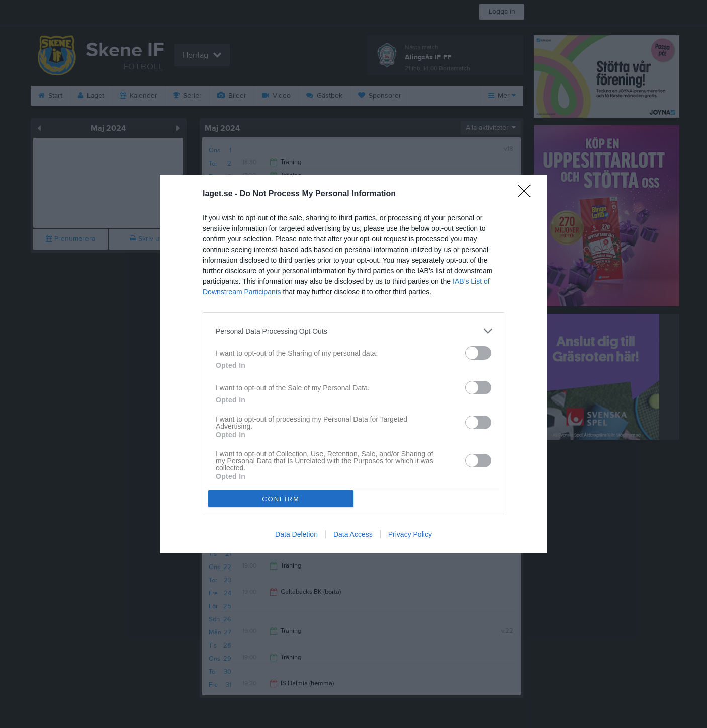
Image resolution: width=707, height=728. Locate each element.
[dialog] (353, 364)
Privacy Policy (410, 534)
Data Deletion (296, 534)
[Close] (527, 194)
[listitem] (353, 331)
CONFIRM (281, 499)
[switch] (478, 353)
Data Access (353, 534)
